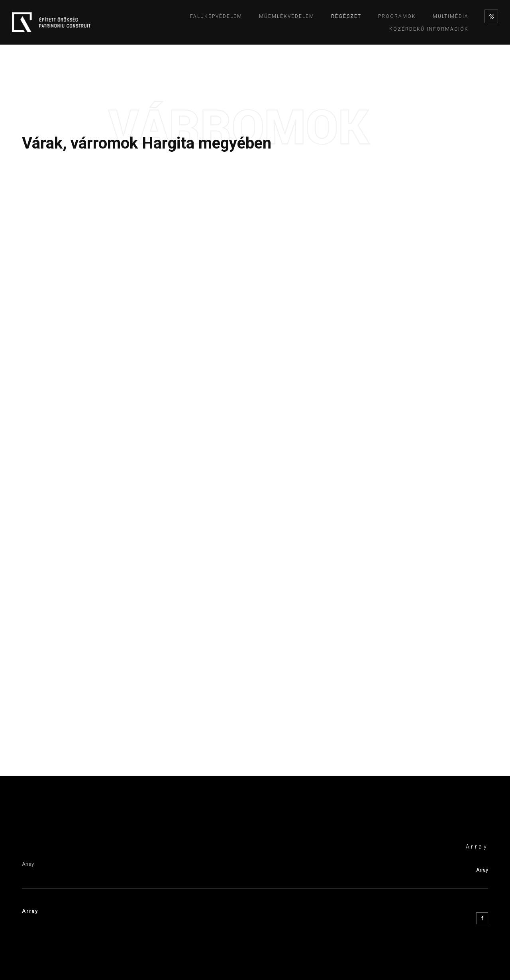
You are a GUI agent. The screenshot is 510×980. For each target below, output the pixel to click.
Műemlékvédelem (287, 16)
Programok (397, 16)
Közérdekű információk (429, 29)
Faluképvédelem (216, 16)
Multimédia (451, 16)
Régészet (346, 16)
